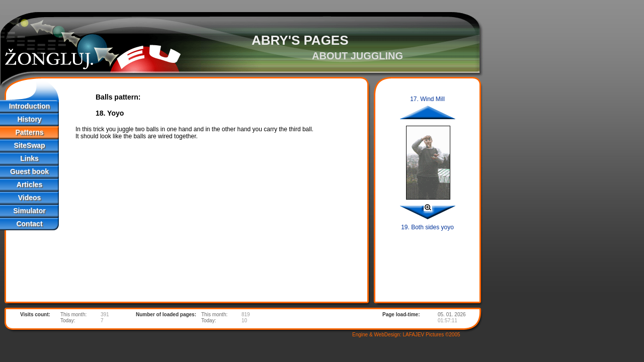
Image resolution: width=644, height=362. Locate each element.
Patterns (29, 132)
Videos (30, 198)
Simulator (29, 211)
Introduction (30, 106)
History (29, 119)
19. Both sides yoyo (427, 227)
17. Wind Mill (427, 99)
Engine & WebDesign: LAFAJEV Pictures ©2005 (406, 335)
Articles (29, 185)
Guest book (29, 171)
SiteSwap (29, 145)
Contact (29, 224)
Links (29, 158)
